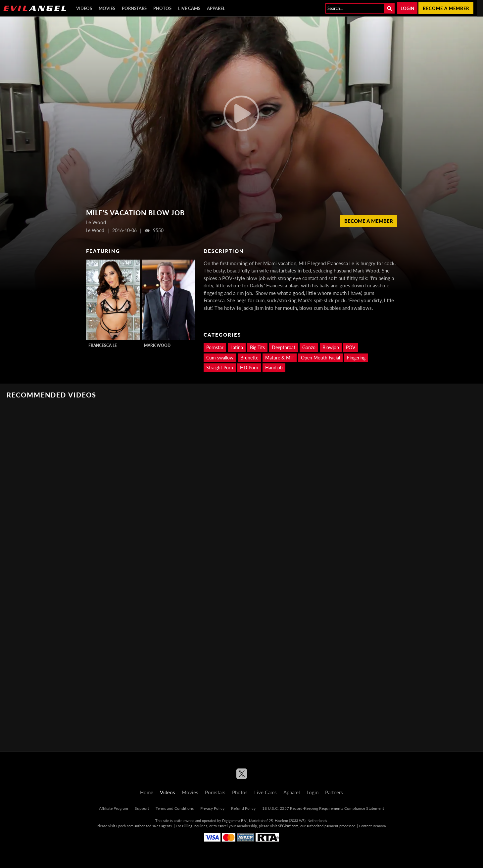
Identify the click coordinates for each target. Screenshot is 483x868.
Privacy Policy (212, 808)
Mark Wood (157, 345)
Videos (84, 8)
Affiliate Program (114, 808)
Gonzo (309, 347)
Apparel (216, 8)
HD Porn (249, 368)
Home (147, 792)
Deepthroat (284, 347)
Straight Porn (220, 368)
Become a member (446, 8)
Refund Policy (243, 808)
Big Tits (257, 347)
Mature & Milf (280, 358)
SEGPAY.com (288, 826)
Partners (334, 792)
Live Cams (189, 8)
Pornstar (215, 347)
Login (407, 8)
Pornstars (134, 8)
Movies (107, 8)
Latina (237, 347)
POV (351, 347)
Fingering (356, 358)
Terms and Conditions (175, 808)
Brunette (249, 358)
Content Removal (373, 826)
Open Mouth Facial (320, 358)
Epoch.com (125, 826)
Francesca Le (103, 345)
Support (142, 808)
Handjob (274, 368)
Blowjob (331, 347)
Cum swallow (220, 358)
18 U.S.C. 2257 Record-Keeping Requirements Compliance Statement (323, 808)
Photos (162, 8)
